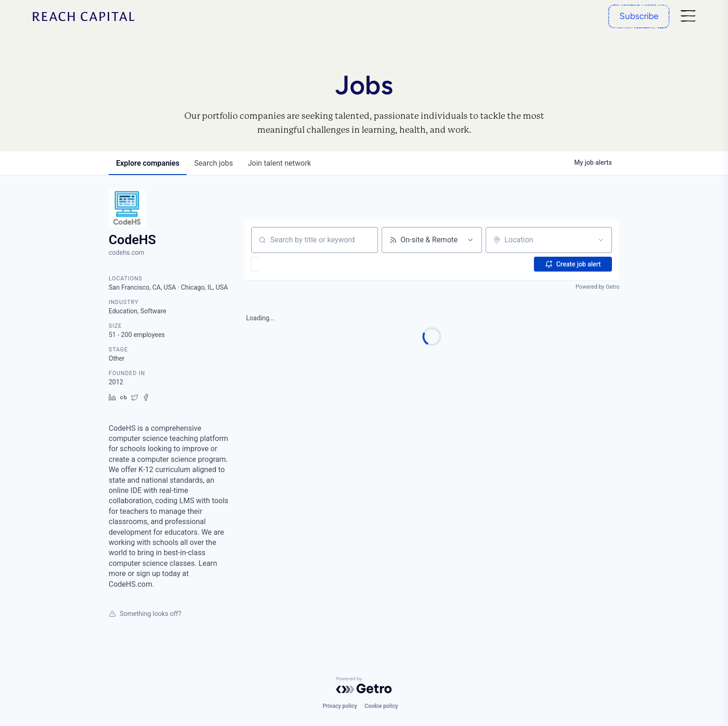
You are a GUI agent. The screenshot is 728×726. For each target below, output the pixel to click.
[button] (282, 264)
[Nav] (688, 16)
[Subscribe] (639, 16)
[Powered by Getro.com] (364, 685)
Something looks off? (145, 614)
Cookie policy (381, 706)
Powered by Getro (598, 287)
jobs (213, 163)
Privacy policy (340, 706)
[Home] (84, 16)
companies (148, 163)
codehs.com (127, 253)
